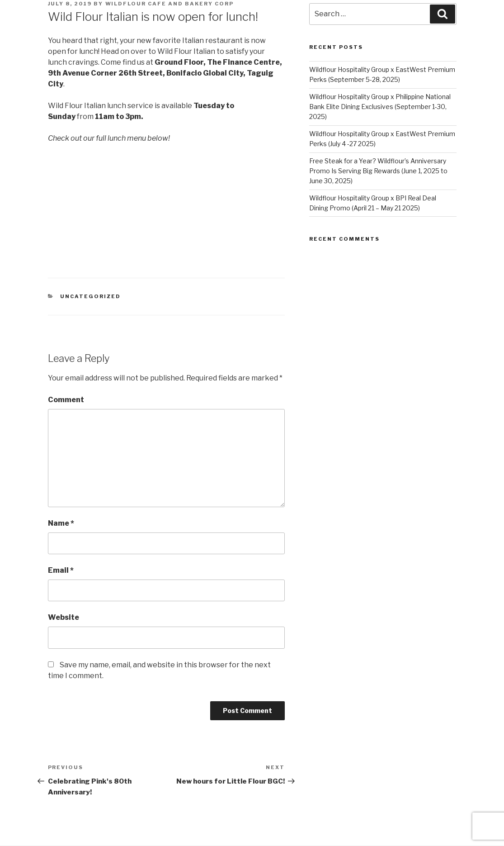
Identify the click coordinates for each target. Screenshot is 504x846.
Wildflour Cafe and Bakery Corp (170, 4)
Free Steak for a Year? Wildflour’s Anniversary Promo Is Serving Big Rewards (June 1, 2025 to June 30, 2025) (378, 171)
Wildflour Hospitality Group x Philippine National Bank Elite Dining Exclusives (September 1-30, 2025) (380, 107)
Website (64, 617)
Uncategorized (90, 296)
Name (61, 523)
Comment (66, 400)
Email (61, 570)
